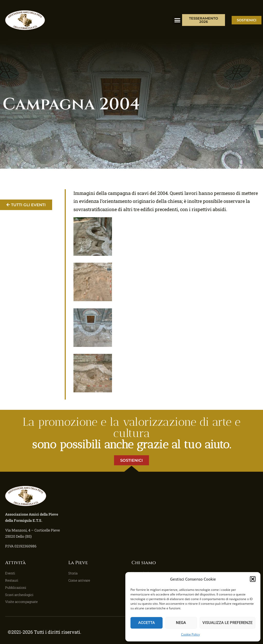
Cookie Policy (190, 634)
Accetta (147, 623)
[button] (253, 579)
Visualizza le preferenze (227, 623)
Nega (181, 623)
